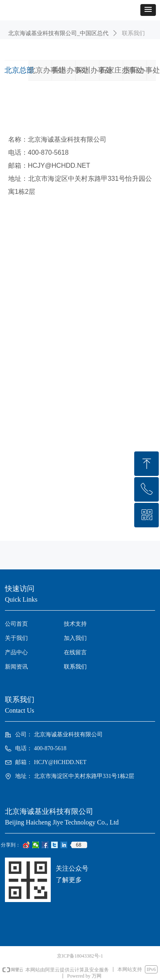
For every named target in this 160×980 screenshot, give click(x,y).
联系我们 (133, 33)
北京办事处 (47, 70)
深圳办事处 (94, 70)
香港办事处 (70, 70)
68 (79, 845)
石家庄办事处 (122, 70)
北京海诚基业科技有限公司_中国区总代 (58, 33)
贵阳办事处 (142, 70)
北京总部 (19, 70)
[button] (148, 10)
